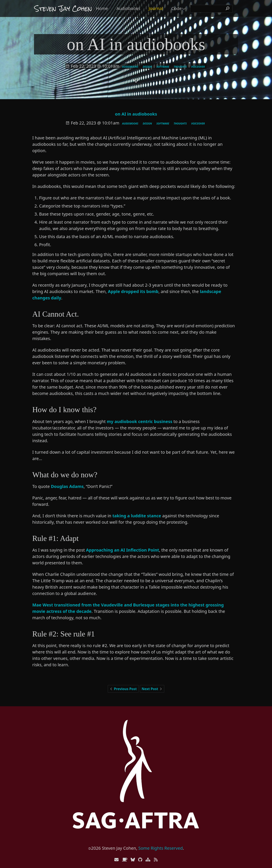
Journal (156, 8)
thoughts (180, 67)
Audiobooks (128, 8)
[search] (211, 9)
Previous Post (123, 689)
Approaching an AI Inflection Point (122, 550)
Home (102, 8)
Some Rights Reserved (161, 848)
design (147, 67)
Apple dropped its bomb (133, 291)
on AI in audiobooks (136, 114)
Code (176, 8)
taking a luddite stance (137, 516)
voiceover (198, 67)
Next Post (152, 689)
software (163, 67)
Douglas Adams (67, 486)
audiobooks (130, 67)
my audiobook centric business (140, 421)
